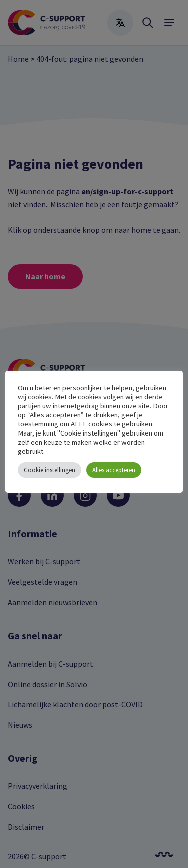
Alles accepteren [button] (114, 470)
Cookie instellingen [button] (49, 470)
